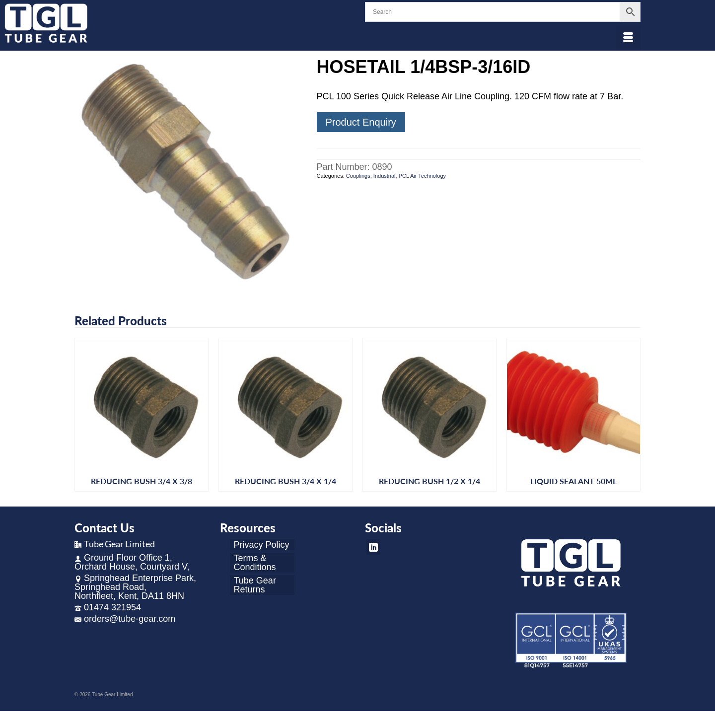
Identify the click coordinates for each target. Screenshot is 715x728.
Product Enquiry (361, 122)
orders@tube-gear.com (125, 619)
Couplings (358, 176)
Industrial (385, 176)
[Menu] (628, 38)
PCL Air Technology (422, 176)
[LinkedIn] (373, 547)
